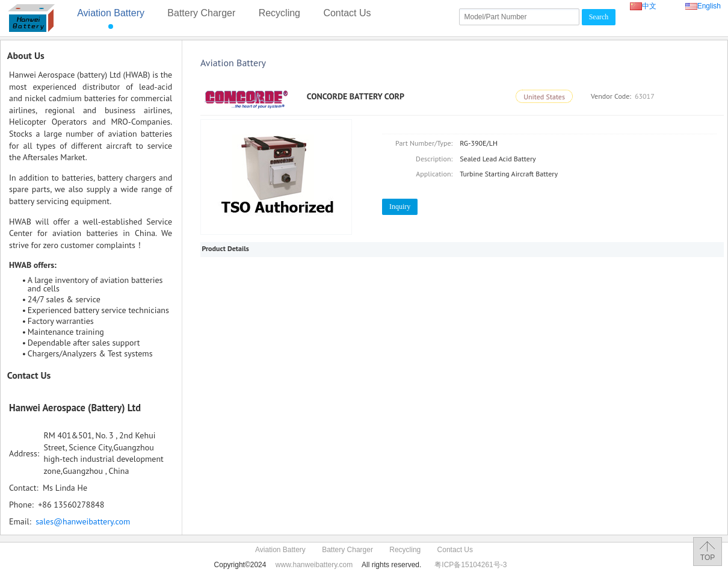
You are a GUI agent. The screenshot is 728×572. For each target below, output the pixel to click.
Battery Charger (201, 13)
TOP (708, 558)
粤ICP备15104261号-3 (470, 565)
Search (599, 17)
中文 (649, 6)
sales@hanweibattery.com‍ (83, 521)
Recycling (279, 13)
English (703, 6)
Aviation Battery (111, 13)
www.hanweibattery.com (314, 565)
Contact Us (347, 13)
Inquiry (400, 207)
